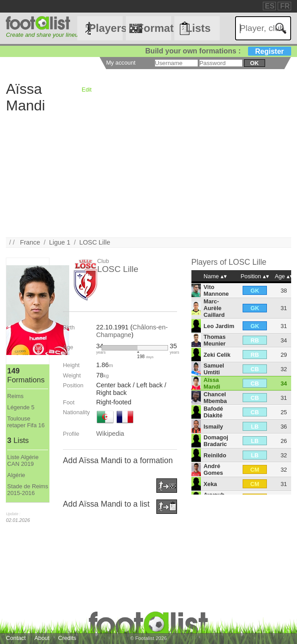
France (30, 242)
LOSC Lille (95, 242)
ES (270, 6)
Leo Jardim (219, 326)
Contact (16, 638)
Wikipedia (110, 434)
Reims (15, 396)
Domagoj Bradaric (216, 441)
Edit (87, 90)
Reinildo (215, 455)
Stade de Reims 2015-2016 (28, 490)
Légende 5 (21, 407)
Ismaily (213, 427)
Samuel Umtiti (214, 369)
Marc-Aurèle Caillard (214, 308)
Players (106, 28)
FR (285, 6)
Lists (198, 28)
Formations (154, 28)
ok (254, 63)
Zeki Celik (217, 355)
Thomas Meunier (215, 340)
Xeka (210, 484)
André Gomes (213, 469)
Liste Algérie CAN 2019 (23, 460)
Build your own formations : (218, 51)
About (42, 638)
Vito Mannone (216, 290)
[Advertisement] (148, 175)
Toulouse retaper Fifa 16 (26, 422)
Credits (67, 638)
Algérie (16, 475)
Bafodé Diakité (213, 412)
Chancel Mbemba (215, 398)
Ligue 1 (60, 242)
